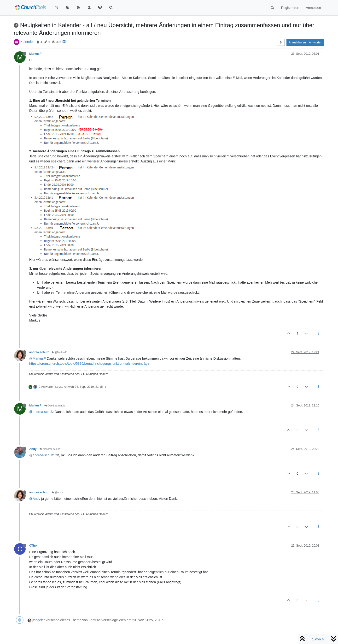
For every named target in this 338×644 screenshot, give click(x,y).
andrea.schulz (39, 352)
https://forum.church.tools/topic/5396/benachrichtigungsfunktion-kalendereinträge (89, 364)
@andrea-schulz (41, 412)
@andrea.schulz (55, 406)
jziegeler (39, 620)
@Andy (57, 492)
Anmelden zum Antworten (305, 42)
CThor (34, 546)
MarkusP (35, 54)
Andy (33, 449)
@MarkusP (59, 352)
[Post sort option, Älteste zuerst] (281, 42)
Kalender (27, 42)
